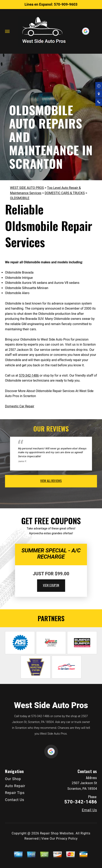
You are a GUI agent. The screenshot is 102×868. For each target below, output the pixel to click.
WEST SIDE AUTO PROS (27, 188)
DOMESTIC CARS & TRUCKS (65, 193)
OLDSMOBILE (20, 198)
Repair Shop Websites (57, 833)
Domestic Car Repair (20, 406)
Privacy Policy (67, 839)
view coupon (51, 585)
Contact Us (15, 800)
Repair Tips (15, 793)
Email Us (89, 810)
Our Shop (13, 779)
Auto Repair (15, 786)
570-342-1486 (29, 375)
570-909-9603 (66, 4)
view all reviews (51, 481)
